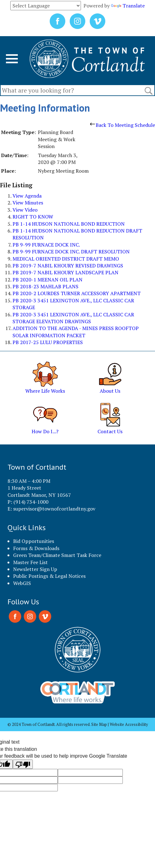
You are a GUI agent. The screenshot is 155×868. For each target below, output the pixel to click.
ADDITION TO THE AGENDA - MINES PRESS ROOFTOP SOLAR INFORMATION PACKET (76, 332)
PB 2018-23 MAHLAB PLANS (45, 286)
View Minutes (28, 203)
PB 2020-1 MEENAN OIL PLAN (47, 280)
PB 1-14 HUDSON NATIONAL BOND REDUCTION (69, 224)
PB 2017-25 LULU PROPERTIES (48, 342)
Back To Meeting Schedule (122, 125)
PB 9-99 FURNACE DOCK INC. (46, 245)
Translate (128, 6)
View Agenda (27, 196)
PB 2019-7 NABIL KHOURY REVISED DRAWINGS (68, 266)
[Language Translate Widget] (46, 6)
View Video (25, 210)
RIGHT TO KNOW (33, 217)
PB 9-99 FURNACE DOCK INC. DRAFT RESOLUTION (71, 252)
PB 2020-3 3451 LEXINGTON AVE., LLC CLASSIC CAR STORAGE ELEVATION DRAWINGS (73, 318)
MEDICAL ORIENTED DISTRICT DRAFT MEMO (66, 259)
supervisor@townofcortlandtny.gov (54, 509)
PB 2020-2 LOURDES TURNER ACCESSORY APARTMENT (77, 293)
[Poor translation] (23, 764)
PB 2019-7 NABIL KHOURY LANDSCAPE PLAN (65, 272)
